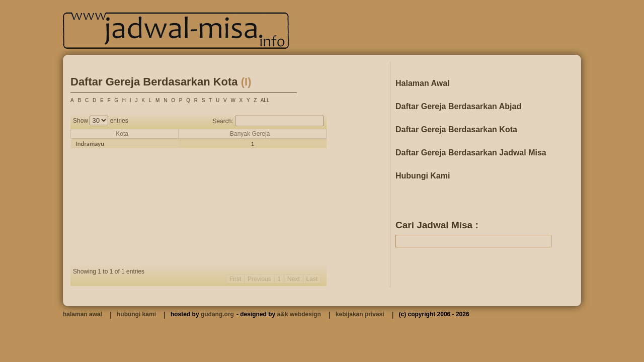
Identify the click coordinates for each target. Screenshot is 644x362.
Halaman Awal (423, 83)
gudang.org (217, 314)
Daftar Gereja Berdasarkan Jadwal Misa (471, 153)
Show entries (101, 121)
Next (294, 279)
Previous (259, 279)
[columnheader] (125, 134)
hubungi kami (136, 314)
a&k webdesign (299, 314)
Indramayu (90, 144)
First (235, 279)
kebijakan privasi (360, 314)
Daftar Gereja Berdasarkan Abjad (458, 106)
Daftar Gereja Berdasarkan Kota (456, 129)
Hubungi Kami (423, 176)
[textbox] (473, 241)
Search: (268, 121)
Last (312, 279)
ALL (265, 100)
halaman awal (83, 314)
